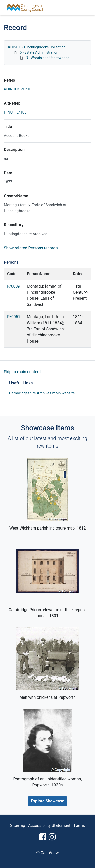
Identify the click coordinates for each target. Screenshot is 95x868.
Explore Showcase (48, 801)
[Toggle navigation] (85, 8)
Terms (79, 826)
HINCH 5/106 (15, 112)
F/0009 (14, 286)
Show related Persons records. (31, 248)
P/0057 (14, 317)
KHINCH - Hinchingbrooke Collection (37, 47)
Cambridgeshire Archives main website (42, 393)
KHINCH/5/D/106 (19, 89)
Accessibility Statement (49, 826)
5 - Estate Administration (39, 52)
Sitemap (18, 826)
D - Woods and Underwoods (47, 58)
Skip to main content (22, 372)
